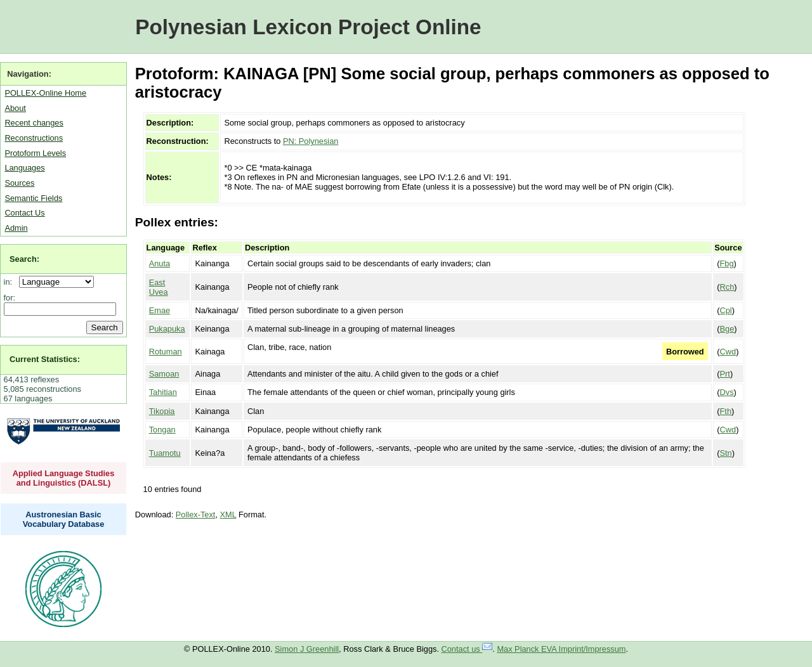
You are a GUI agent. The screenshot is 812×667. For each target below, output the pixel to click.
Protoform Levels (35, 153)
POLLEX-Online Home (45, 93)
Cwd (728, 352)
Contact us (467, 649)
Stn (726, 453)
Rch (727, 287)
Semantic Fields (33, 198)
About (15, 108)
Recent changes (34, 123)
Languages (24, 168)
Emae (160, 310)
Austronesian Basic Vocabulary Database (64, 519)
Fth (726, 411)
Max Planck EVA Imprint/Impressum (561, 649)
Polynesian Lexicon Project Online (308, 27)
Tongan (162, 430)
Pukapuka (167, 329)
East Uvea (159, 287)
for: (10, 298)
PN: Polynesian (311, 141)
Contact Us (24, 213)
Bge (727, 329)
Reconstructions (34, 138)
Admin (16, 228)
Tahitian (163, 392)
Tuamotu (165, 453)
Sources (19, 183)
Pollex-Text (196, 515)
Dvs (727, 392)
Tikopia (162, 411)
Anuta (160, 263)
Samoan (164, 374)
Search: (24, 259)
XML (228, 515)
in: (10, 282)
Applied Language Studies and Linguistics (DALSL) (64, 478)
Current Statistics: (45, 359)
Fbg (727, 263)
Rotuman (166, 352)
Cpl (726, 310)
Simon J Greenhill (307, 649)
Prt (725, 374)
